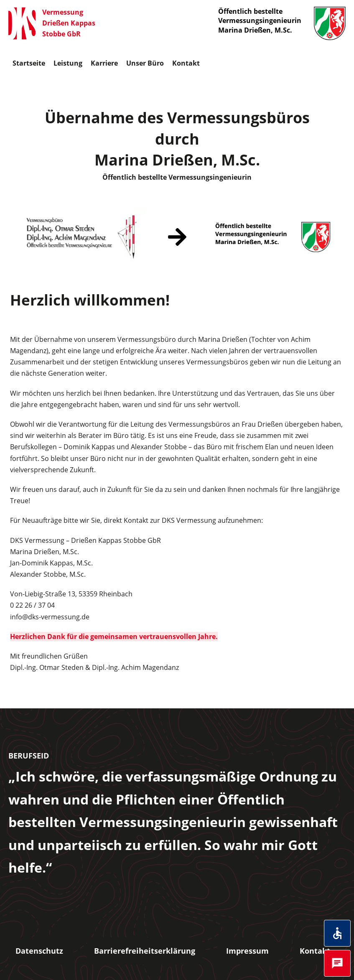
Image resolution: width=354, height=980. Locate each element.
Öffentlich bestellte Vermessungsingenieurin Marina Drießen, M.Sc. (282, 23)
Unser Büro (145, 63)
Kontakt (186, 63)
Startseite (29, 63)
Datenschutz (39, 951)
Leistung (68, 63)
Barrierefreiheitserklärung (145, 951)
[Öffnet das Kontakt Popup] (337, 963)
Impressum (247, 951)
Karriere (104, 63)
